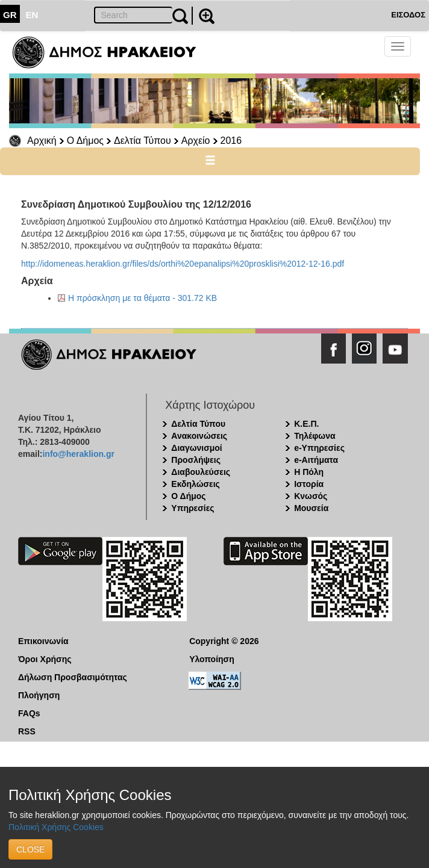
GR (10, 15)
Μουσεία (311, 508)
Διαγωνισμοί (196, 448)
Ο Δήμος (85, 141)
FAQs (29, 713)
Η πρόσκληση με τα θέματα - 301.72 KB (142, 298)
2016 (231, 141)
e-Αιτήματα (316, 460)
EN (32, 15)
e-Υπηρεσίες (319, 448)
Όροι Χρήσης (45, 659)
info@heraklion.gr (78, 454)
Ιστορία (309, 484)
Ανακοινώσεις (199, 436)
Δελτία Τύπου (142, 141)
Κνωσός (311, 496)
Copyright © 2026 (224, 641)
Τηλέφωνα (315, 436)
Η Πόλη (309, 472)
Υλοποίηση (212, 659)
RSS (27, 731)
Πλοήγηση (39, 695)
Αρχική (42, 141)
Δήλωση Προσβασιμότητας (73, 677)
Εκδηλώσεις (196, 484)
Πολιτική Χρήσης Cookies (56, 827)
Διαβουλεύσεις (201, 472)
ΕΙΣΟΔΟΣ (408, 15)
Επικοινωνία (43, 641)
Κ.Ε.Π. (306, 424)
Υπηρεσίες (193, 508)
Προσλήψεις (196, 460)
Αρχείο (196, 141)
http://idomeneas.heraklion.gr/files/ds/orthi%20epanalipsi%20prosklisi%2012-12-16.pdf (183, 264)
